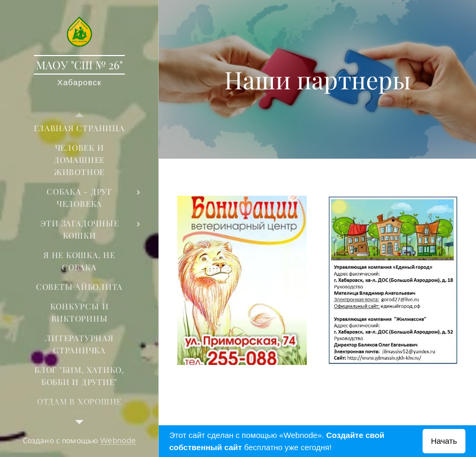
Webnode (118, 441)
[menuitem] (79, 128)
